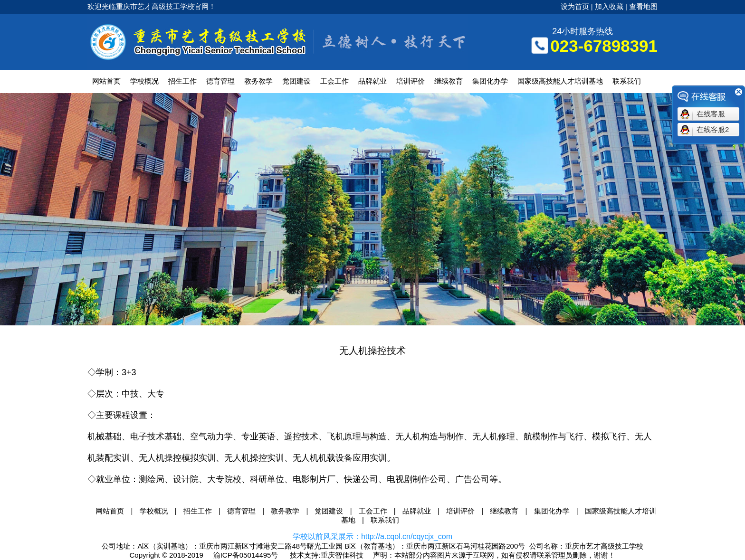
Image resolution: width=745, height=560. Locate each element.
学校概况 (144, 81)
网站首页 (106, 81)
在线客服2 (713, 129)
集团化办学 (490, 81)
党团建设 (296, 81)
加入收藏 (609, 6)
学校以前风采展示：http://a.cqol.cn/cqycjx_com (372, 536)
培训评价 (411, 81)
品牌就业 (372, 81)
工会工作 (334, 81)
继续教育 (449, 81)
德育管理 (220, 81)
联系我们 (627, 81)
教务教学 (258, 81)
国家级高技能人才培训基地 (560, 81)
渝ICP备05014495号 (246, 555)
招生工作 (182, 81)
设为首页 (575, 6)
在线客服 (711, 114)
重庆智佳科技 (342, 555)
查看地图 (643, 6)
